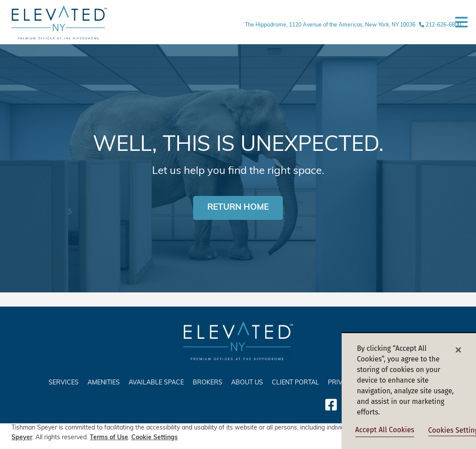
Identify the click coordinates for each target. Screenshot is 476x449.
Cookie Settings (154, 438)
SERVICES (64, 383)
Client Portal (295, 383)
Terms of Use (109, 438)
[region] (409, 391)
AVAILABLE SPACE (156, 383)
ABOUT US (247, 383)
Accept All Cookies (385, 430)
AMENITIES (104, 383)
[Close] (458, 350)
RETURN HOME (238, 208)
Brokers (208, 383)
